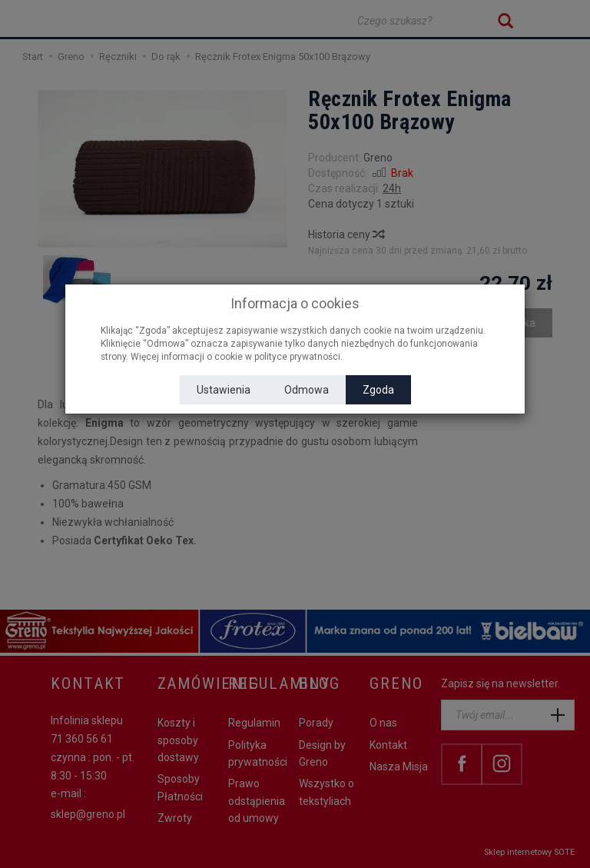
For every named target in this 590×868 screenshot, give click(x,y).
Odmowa (307, 390)
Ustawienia (224, 390)
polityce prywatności (297, 357)
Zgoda (378, 390)
